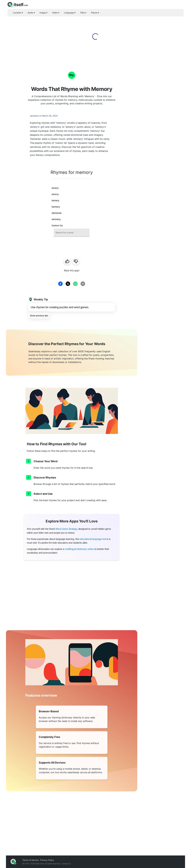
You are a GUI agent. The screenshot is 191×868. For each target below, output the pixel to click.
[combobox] (72, 233)
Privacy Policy (47, 860)
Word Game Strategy (66, 529)
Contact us (66, 864)
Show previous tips (39, 316)
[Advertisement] (161, 107)
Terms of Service (31, 860)
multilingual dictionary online (79, 549)
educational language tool (93, 539)
